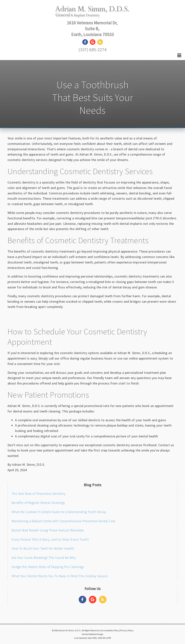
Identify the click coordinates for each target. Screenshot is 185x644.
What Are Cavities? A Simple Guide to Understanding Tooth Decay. (59, 512)
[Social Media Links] (82, 600)
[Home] (92, 14)
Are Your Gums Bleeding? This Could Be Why (44, 558)
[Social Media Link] (86, 42)
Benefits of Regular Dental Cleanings (38, 503)
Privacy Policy (127, 630)
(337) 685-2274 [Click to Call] (92, 50)
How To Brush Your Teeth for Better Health (43, 548)
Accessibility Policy (110, 630)
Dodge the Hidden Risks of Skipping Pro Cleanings (48, 567)
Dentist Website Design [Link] (92, 634)
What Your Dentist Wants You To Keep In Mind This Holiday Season (60, 576)
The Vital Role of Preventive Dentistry (39, 494)
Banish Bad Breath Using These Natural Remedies (48, 530)
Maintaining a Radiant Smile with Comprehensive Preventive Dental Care (63, 521)
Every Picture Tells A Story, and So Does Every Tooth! (50, 539)
